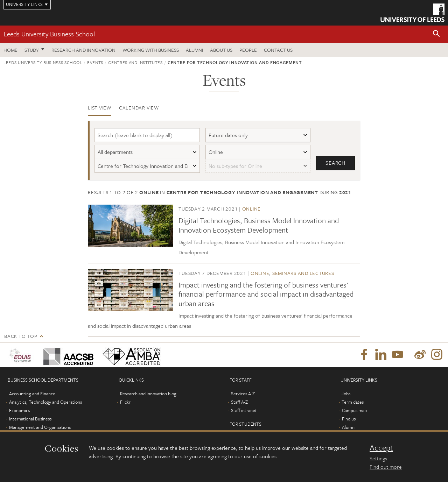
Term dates (353, 402)
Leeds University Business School (49, 34)
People (248, 50)
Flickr (125, 402)
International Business (30, 419)
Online (252, 209)
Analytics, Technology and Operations (45, 402)
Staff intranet (244, 410)
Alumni (194, 50)
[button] (436, 34)
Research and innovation (83, 50)
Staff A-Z (239, 402)
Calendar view (139, 108)
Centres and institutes (135, 62)
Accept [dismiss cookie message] (381, 448)
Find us (349, 419)
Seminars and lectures (303, 273)
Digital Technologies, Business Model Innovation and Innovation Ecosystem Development (259, 225)
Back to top (21, 336)
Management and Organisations (40, 427)
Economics (19, 410)
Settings (378, 458)
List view (100, 108)
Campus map (354, 410)
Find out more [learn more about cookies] (386, 467)
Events (95, 62)
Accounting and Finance (32, 394)
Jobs (346, 394)
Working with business (151, 50)
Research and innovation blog (148, 394)
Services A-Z (243, 394)
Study (32, 50)
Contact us (278, 50)
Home (10, 50)
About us (221, 50)
